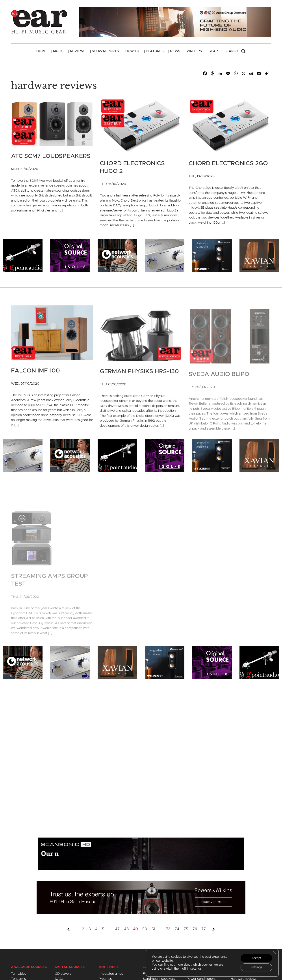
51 (153, 929)
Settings (256, 967)
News (175, 51)
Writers (194, 51)
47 (117, 929)
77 (204, 929)
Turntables (19, 974)
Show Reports (105, 51)
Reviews (78, 51)
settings (196, 969)
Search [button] (235, 51)
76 (195, 929)
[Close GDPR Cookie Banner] (275, 953)
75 (186, 929)
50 (145, 929)
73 (168, 929)
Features (155, 51)
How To (132, 51)
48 (126, 929)
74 (177, 929)
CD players (63, 974)
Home (41, 51)
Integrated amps (111, 974)
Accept (256, 958)
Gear (213, 51)
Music (58, 51)
